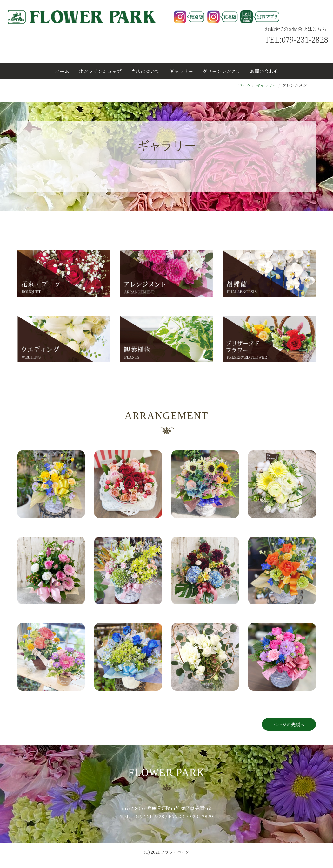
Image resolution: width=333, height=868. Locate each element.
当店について (145, 71)
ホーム (62, 71)
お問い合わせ (264, 71)
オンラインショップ (100, 71)
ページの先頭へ (289, 724)
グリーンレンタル (221, 71)
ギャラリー (181, 71)
